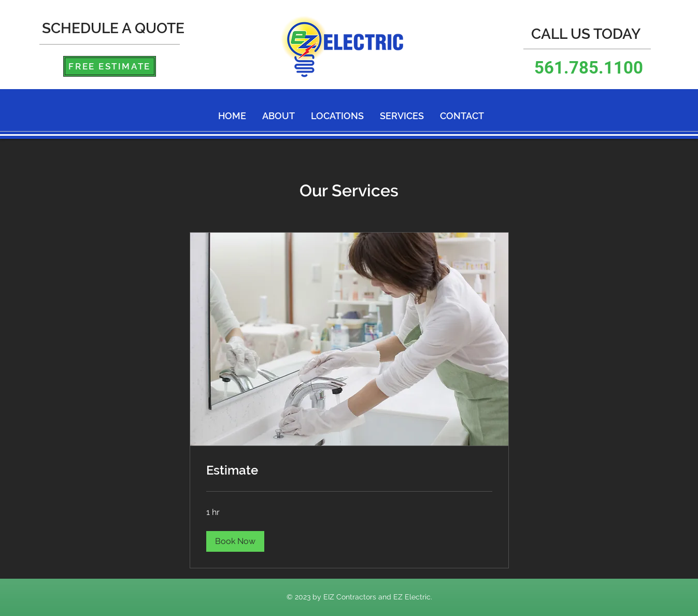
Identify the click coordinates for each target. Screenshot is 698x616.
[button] (235, 541)
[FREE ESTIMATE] (110, 66)
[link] (349, 470)
